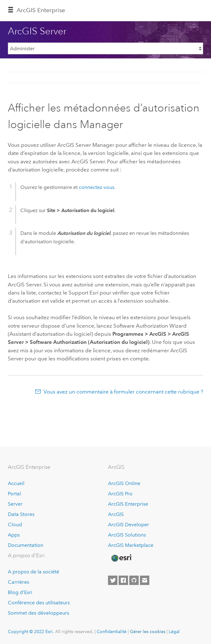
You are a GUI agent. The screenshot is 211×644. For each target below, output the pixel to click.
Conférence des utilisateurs (39, 603)
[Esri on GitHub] (134, 580)
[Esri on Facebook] (123, 580)
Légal (174, 632)
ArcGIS (116, 514)
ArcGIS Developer (129, 525)
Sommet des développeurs (39, 613)
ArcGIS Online (124, 483)
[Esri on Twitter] (113, 580)
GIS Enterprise (41, 10)
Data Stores (21, 514)
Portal (14, 494)
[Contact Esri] (145, 580)
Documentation (26, 545)
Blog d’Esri (20, 592)
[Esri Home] (121, 558)
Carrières (18, 582)
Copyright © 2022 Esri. (31, 632)
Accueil (16, 483)
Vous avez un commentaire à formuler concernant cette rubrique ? (123, 392)
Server (15, 504)
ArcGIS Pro (120, 494)
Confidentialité (112, 632)
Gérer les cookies (148, 632)
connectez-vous (97, 187)
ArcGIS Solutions (127, 535)
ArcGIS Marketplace (131, 545)
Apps (14, 535)
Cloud (15, 525)
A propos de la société (33, 572)
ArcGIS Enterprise (128, 504)
